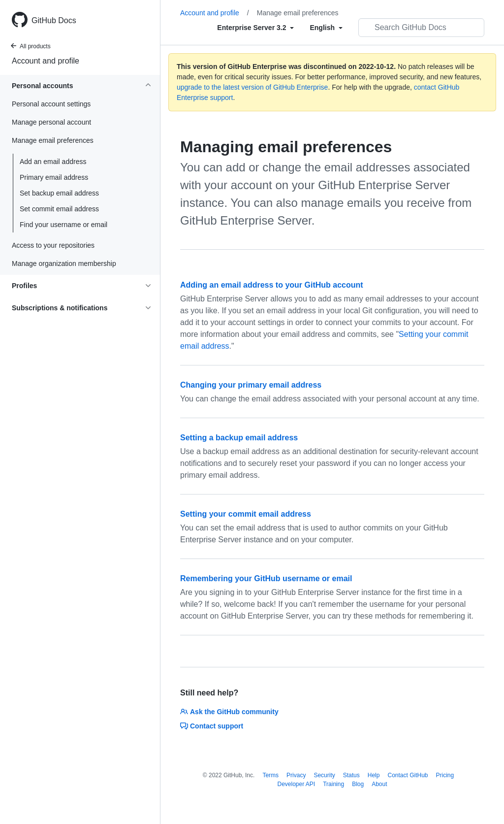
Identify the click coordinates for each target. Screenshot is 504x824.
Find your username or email (63, 225)
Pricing (445, 775)
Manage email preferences (298, 13)
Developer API (296, 784)
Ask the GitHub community (229, 712)
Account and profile (46, 61)
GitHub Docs (54, 20)
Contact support (212, 726)
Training (333, 784)
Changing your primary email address (251, 385)
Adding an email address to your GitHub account (272, 285)
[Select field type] (255, 28)
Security (324, 775)
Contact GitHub (408, 775)
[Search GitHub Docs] (421, 28)
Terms (270, 775)
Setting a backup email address (239, 438)
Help (374, 775)
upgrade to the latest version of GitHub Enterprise (252, 87)
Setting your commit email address (246, 514)
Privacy (296, 775)
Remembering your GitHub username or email (266, 578)
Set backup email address (59, 193)
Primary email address (54, 177)
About (379, 784)
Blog (358, 784)
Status (351, 775)
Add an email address (53, 162)
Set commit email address (59, 209)
